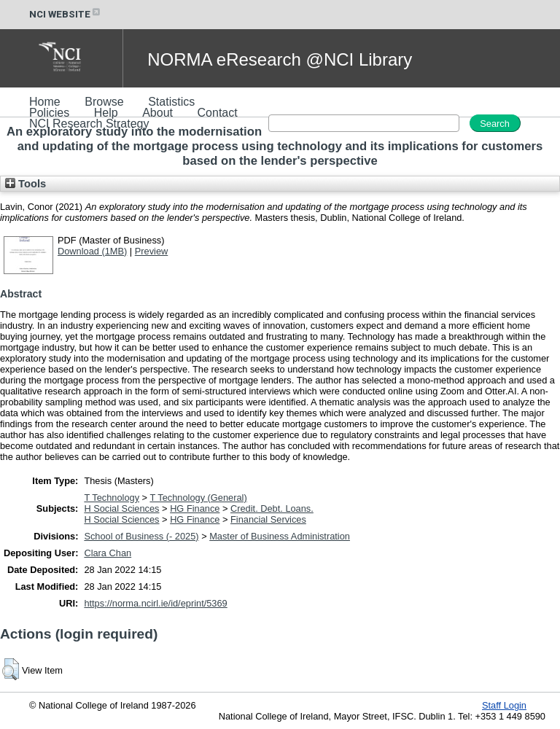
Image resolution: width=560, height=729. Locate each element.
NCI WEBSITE (66, 14)
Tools (26, 184)
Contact (218, 113)
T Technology (112, 498)
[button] (11, 669)
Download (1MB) (92, 251)
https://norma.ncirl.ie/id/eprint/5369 (155, 603)
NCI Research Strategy (89, 124)
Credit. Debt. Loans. (272, 508)
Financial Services (268, 519)
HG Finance (195, 508)
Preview (152, 251)
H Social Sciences (121, 508)
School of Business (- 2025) (141, 536)
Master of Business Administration (280, 536)
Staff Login (504, 705)
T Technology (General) (198, 498)
